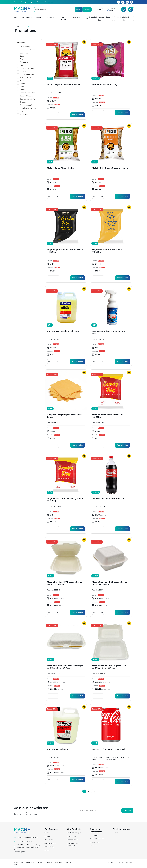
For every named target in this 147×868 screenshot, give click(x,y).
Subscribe (127, 810)
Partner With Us (50, 843)
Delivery (87, 10)
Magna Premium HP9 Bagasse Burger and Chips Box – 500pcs (65, 667)
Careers (47, 850)
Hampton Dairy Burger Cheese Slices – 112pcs (66, 416)
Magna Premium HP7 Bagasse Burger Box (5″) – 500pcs (65, 583)
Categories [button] (26, 17)
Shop (16, 2)
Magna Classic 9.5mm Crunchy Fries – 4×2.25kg (65, 500)
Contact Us (49, 2)
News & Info (37, 2)
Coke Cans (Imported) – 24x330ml (108, 749)
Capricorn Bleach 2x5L (58, 749)
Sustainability (49, 847)
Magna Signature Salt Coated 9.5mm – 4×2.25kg (66, 251)
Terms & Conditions (97, 839)
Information (94, 846)
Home (17, 26)
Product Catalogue (62, 18)
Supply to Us (25, 2)
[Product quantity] (53, 115)
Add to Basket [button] (78, 115)
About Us (48, 836)
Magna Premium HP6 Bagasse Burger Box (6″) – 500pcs (110, 583)
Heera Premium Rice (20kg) (105, 85)
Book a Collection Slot (124, 19)
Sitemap (116, 833)
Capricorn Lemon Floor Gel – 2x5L (63, 331)
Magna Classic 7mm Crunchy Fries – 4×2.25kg (109, 416)
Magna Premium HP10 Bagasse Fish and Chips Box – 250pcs (109, 667)
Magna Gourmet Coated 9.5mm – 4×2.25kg (108, 251)
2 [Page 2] (88, 792)
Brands (49, 17)
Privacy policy (111, 862)
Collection (97, 10)
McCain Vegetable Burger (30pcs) (63, 85)
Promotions (76, 17)
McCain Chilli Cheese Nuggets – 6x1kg (110, 168)
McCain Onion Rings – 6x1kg (60, 168)
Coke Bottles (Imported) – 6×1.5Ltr (108, 499)
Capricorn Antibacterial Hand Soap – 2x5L (110, 333)
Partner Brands (73, 840)
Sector (38, 17)
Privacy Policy (95, 842)
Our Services (49, 840)
